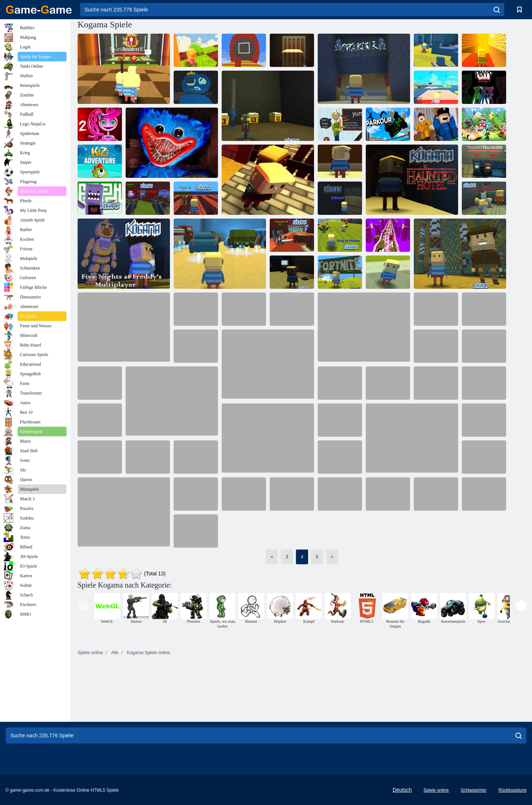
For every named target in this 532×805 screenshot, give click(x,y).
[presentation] (83, 606)
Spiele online (436, 790)
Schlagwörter (474, 790)
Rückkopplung (512, 790)
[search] (497, 10)
